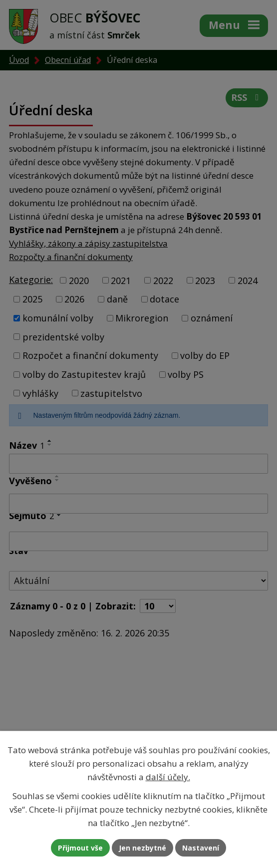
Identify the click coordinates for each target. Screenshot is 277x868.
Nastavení (201, 848)
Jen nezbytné (142, 848)
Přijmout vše (80, 848)
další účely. (168, 777)
